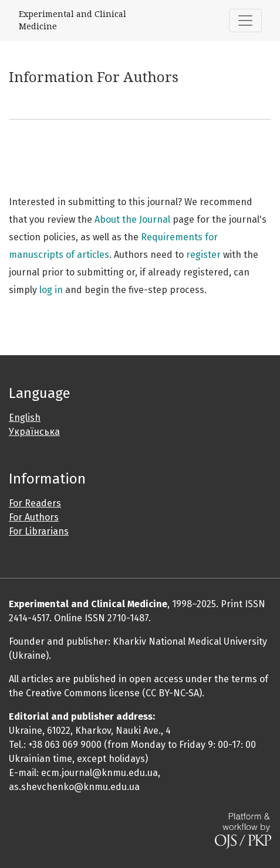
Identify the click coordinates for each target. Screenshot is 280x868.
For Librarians (39, 531)
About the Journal (132, 219)
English (25, 418)
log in (51, 290)
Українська (34, 432)
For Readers (35, 503)
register (203, 255)
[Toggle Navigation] (245, 21)
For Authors (34, 517)
